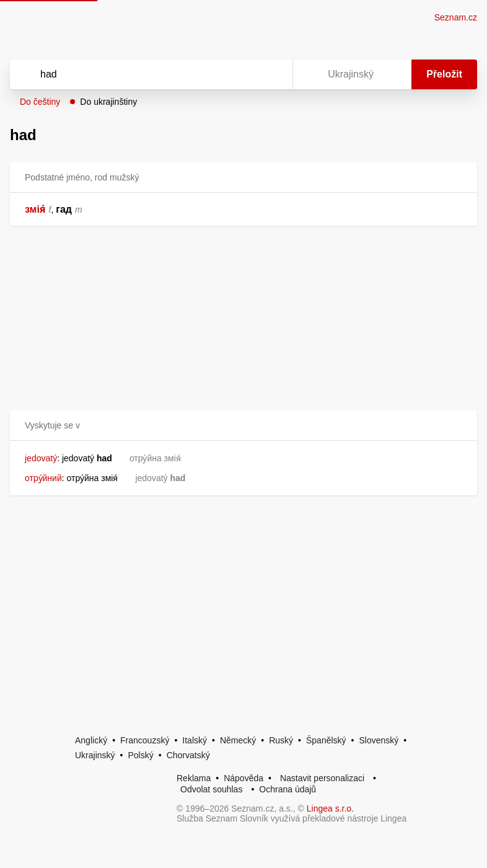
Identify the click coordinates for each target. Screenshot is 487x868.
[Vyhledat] (135, 74)
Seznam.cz (456, 17)
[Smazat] (244, 74)
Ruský (281, 740)
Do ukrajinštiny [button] (108, 102)
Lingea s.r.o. (330, 808)
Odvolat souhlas (211, 789)
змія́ (35, 209)
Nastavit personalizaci (322, 778)
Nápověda (243, 778)
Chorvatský (188, 755)
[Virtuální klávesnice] (271, 74)
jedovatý (41, 458)
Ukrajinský (95, 755)
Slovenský (379, 740)
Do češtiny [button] (40, 102)
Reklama (194, 778)
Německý (238, 740)
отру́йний (43, 478)
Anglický (91, 740)
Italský (195, 740)
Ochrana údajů (287, 789)
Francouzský (145, 740)
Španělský (326, 740)
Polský (140, 755)
